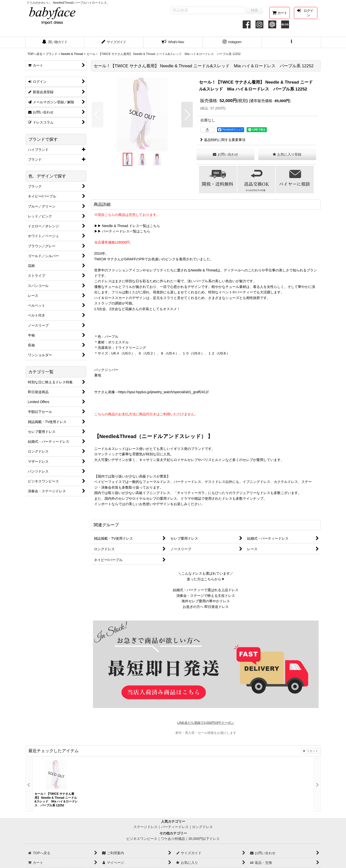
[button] (291, 42)
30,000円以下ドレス (204, 839)
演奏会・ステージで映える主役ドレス (206, 596)
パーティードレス (175, 827)
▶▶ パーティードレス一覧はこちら (122, 231)
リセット (311, 751)
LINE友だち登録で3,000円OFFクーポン (206, 723)
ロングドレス (202, 827)
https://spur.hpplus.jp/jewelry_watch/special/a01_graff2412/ (164, 392)
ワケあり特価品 (173, 839)
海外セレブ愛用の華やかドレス (206, 601)
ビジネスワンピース (142, 839)
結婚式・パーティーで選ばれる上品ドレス (206, 590)
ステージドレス (146, 827)
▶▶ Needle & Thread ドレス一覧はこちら (127, 226)
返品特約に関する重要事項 (223, 140)
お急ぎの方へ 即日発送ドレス (206, 607)
